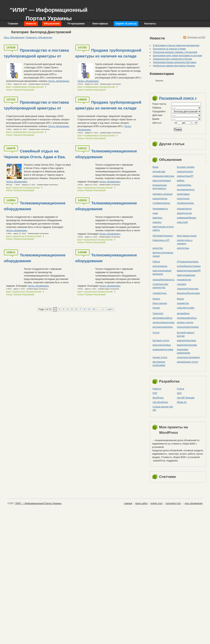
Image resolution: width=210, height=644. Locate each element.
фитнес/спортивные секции (163, 254)
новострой (182, 222)
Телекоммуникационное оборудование (106, 154)
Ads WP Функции (186, 398)
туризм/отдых (160, 293)
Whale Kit (182, 402)
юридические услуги (187, 362)
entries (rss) (156, 503)
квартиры (157, 218)
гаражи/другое (184, 209)
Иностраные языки (187, 236)
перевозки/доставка (163, 349)
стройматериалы (20, 87)
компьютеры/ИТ (185, 176)
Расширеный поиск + (178, 98)
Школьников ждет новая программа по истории (178, 56)
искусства (158, 248)
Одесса (9, 89)
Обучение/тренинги (163, 236)
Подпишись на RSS (196, 37)
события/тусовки (186, 308)
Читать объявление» (59, 81)
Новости (157, 389)
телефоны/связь (185, 203)
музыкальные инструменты (160, 187)
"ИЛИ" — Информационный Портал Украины (49, 12)
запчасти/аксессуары (164, 322)
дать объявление (194, 503)
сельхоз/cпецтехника (188, 327)
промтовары (183, 194)
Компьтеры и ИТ (161, 240)
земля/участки (184, 213)
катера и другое (185, 322)
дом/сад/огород (185, 172)
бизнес (180, 299)
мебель (181, 181)
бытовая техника (186, 167)
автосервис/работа (162, 318)
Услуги (156, 333)
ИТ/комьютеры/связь (188, 262)
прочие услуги (160, 357)
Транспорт (158, 313)
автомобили (183, 313)
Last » (110, 309)
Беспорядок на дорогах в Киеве (169, 49)
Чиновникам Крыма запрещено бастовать (175, 62)
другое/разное (160, 266)
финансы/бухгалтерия (188, 293)
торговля (181, 284)
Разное (156, 299)
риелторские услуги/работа (163, 228)
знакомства (183, 303)
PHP (155, 393)
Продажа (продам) (36, 87)
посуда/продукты (186, 190)
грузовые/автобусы (187, 318)
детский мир (159, 172)
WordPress (158, 398)
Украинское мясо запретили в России (172, 59)
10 (94, 309)
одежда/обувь (184, 185)
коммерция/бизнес (187, 218)
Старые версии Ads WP (163, 408)
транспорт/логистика (188, 289)
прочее (156, 308)
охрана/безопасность (164, 280)
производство (184, 280)
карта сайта (141, 503)
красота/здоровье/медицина (162, 272)
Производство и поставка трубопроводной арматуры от (36, 53)
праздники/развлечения (184, 351)
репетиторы (183, 248)
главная (128, 503)
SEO (179, 393)
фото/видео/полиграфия (159, 364)
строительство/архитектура (160, 286)
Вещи (8, 87)
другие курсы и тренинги (185, 242)
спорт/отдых (18, 187)
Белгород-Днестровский (24, 89)
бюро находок (160, 303)
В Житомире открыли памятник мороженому (176, 45)
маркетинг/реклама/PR (189, 271)
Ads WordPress (160, 402)
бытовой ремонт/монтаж (186, 334)
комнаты (157, 222)
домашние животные (163, 176)
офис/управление (186, 275)
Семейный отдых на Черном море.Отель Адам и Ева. (35, 154)
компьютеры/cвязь (187, 340)
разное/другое (90, 187)
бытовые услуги (161, 340)
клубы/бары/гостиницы (189, 266)
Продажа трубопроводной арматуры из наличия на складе (108, 53)
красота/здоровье (162, 181)
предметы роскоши (162, 194)
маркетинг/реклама (187, 345)
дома (155, 213)
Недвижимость (160, 209)
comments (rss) (173, 503)
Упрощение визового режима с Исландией (175, 52)
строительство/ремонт (189, 357)
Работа (156, 262)
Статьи (181, 389)
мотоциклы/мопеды (163, 327)
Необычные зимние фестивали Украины (174, 66)
